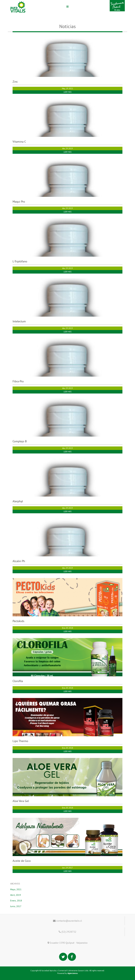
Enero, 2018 (16, 901)
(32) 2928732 (67, 932)
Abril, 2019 (16, 895)
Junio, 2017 (16, 906)
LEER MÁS (67, 92)
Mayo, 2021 (16, 889)
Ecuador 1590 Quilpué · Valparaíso (68, 943)
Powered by (67, 973)
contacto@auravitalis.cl (67, 921)
